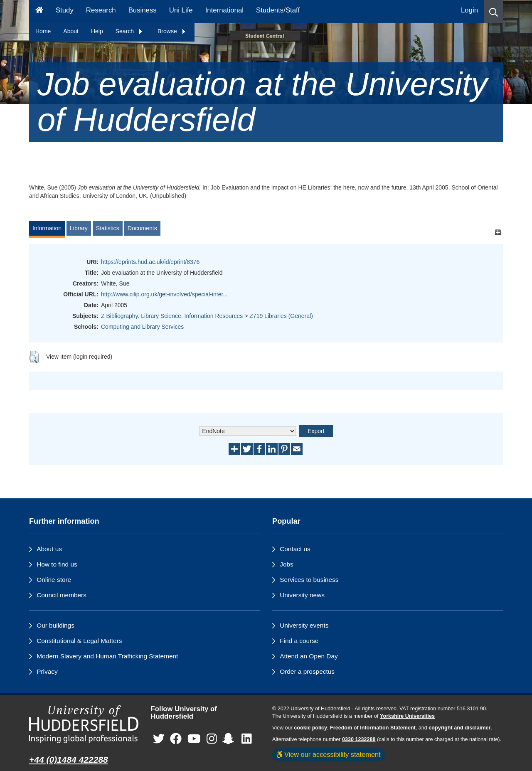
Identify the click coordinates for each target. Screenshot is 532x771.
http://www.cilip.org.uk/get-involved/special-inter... (164, 294)
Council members (62, 595)
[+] (498, 232)
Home (43, 31)
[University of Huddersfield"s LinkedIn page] (247, 739)
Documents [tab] (142, 228)
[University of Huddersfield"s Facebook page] (176, 739)
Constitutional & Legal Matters (79, 641)
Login (469, 10)
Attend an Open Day (309, 656)
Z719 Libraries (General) (281, 316)
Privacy (47, 671)
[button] (494, 11)
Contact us (295, 549)
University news (302, 595)
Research (101, 10)
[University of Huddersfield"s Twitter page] (159, 739)
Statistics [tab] (108, 228)
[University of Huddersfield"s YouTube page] (194, 739)
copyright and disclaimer (459, 728)
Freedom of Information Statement (373, 728)
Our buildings (55, 625)
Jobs (287, 564)
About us (49, 549)
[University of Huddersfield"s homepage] (84, 724)
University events (304, 625)
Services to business (309, 580)
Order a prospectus (307, 671)
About (71, 31)
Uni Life (181, 10)
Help (97, 31)
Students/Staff (278, 10)
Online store (54, 580)
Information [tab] (47, 228)
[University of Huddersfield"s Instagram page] (212, 739)
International (224, 10)
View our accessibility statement (329, 754)
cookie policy (310, 728)
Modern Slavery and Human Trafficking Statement (107, 656)
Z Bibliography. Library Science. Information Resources (172, 316)
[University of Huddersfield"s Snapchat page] (230, 739)
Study (65, 10)
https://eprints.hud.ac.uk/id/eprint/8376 (150, 262)
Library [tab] (79, 228)
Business (143, 10)
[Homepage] (39, 11)
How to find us (57, 564)
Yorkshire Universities (407, 716)
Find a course (299, 641)
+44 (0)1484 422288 (69, 760)
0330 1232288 (359, 739)
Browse (172, 31)
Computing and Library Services (142, 327)
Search (129, 31)
